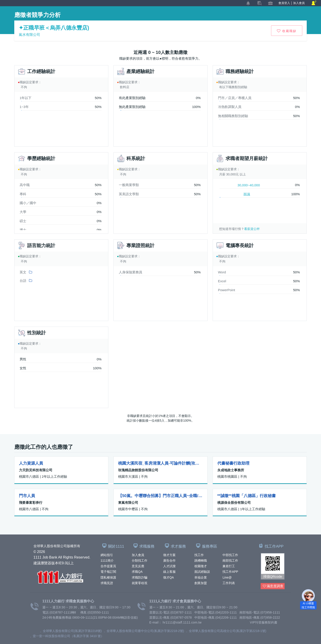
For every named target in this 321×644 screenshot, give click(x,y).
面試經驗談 (202, 572)
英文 (23, 272)
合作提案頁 (108, 566)
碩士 (23, 221)
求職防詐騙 (140, 577)
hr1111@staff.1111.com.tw (182, 622)
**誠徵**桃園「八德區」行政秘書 (247, 496)
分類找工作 (140, 561)
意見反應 (138, 566)
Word (222, 272)
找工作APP (230, 572)
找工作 (199, 555)
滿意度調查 (273, 586)
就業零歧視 (140, 583)
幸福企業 (201, 577)
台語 (23, 281)
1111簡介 (107, 561)
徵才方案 (169, 555)
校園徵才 (201, 566)
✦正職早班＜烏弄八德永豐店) (54, 28)
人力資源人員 (31, 463)
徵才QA (169, 577)
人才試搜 (169, 566)
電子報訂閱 (108, 572)
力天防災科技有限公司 (36, 470)
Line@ (227, 577)
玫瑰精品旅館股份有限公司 (138, 470)
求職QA (137, 572)
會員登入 (284, 3)
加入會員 (138, 555)
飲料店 (125, 87)
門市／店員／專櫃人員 (235, 98)
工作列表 (229, 583)
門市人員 (27, 496)
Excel (222, 281)
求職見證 (107, 583)
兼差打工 (229, 566)
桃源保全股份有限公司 (234, 503)
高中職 (25, 185)
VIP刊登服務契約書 (264, 622)
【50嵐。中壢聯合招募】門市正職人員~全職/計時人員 (160, 496)
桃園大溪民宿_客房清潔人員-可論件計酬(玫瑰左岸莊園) (160, 463)
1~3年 (24, 107)
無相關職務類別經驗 (233, 116)
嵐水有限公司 (29, 35)
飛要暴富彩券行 (31, 503)
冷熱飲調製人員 (230, 107)
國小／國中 (28, 203)
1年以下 (26, 98)
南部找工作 (230, 561)
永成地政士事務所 (231, 470)
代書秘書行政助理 (233, 463)
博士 (23, 230)
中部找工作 (230, 555)
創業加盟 (201, 583)
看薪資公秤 (252, 229)
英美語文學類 (129, 194)
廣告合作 (169, 561)
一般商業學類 (129, 185)
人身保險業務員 (131, 272)
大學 (23, 212)
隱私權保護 (108, 577)
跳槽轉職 (201, 561)
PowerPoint (227, 290)
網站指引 (107, 555)
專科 (23, 194)
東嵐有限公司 (128, 503)
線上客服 (169, 572)
